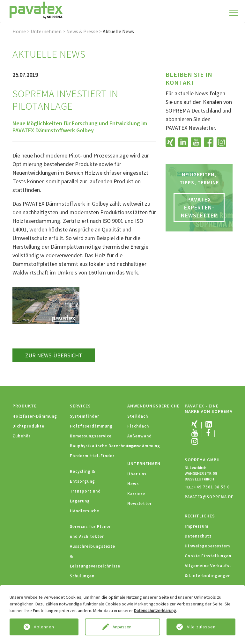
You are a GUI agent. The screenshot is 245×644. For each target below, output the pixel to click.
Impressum (197, 526)
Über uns (137, 474)
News (133, 484)
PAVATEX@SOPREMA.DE (209, 497)
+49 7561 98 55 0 (212, 487)
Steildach (138, 416)
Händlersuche (85, 511)
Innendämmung (144, 446)
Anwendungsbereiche (153, 406)
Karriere (136, 494)
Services (80, 406)
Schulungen (82, 576)
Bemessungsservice (91, 436)
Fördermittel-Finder (92, 456)
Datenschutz (198, 536)
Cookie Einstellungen (208, 556)
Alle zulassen (201, 627)
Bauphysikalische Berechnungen (104, 446)
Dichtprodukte (28, 426)
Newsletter (140, 504)
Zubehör (22, 436)
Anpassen (122, 627)
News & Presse (82, 31)
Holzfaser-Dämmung (35, 416)
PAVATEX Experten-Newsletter (199, 207)
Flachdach (138, 426)
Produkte (25, 406)
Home (19, 31)
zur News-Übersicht (54, 355)
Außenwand (140, 436)
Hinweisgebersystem (207, 546)
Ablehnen (44, 627)
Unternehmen (46, 31)
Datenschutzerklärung (155, 611)
